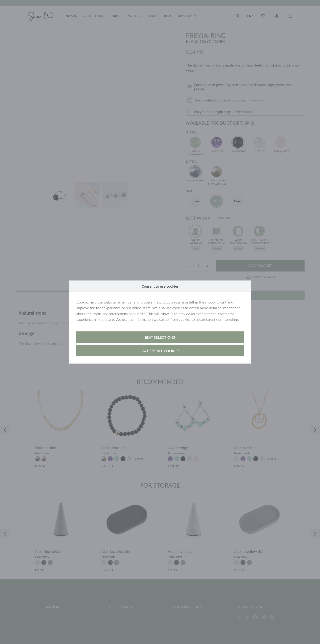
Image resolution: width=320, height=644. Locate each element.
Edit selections (160, 337)
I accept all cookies (160, 351)
